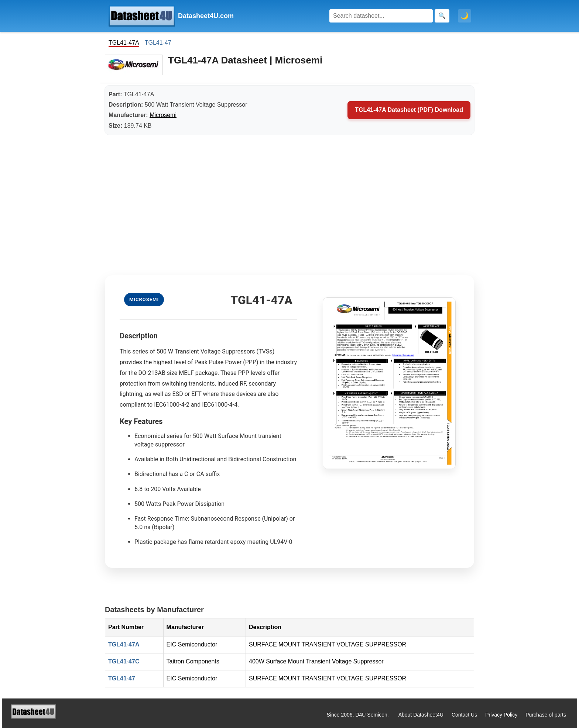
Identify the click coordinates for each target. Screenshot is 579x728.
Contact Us (464, 715)
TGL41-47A (124, 644)
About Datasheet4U (421, 715)
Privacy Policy (501, 715)
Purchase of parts (546, 715)
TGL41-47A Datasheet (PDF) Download (409, 110)
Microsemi (163, 115)
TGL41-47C (124, 661)
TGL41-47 (158, 43)
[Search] (381, 16)
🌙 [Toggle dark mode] (465, 16)
